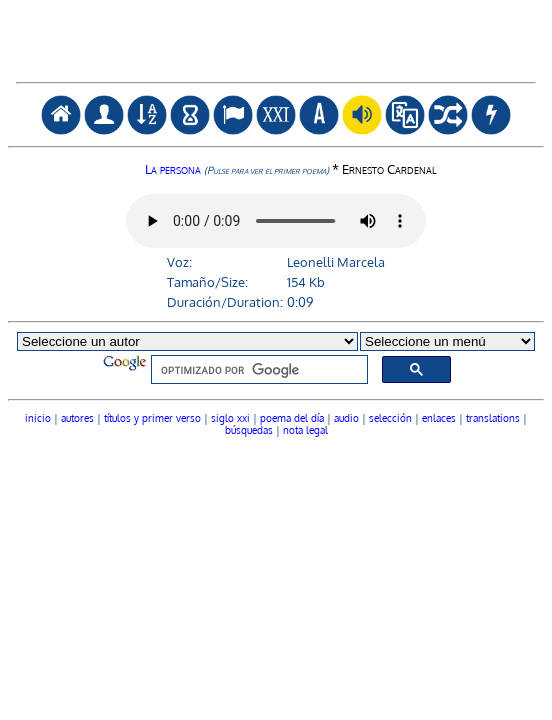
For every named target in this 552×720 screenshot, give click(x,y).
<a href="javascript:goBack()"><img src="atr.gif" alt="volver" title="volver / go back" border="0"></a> (276, 73)
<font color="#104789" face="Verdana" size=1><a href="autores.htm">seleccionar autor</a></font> (276, 361)
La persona (237, 168)
